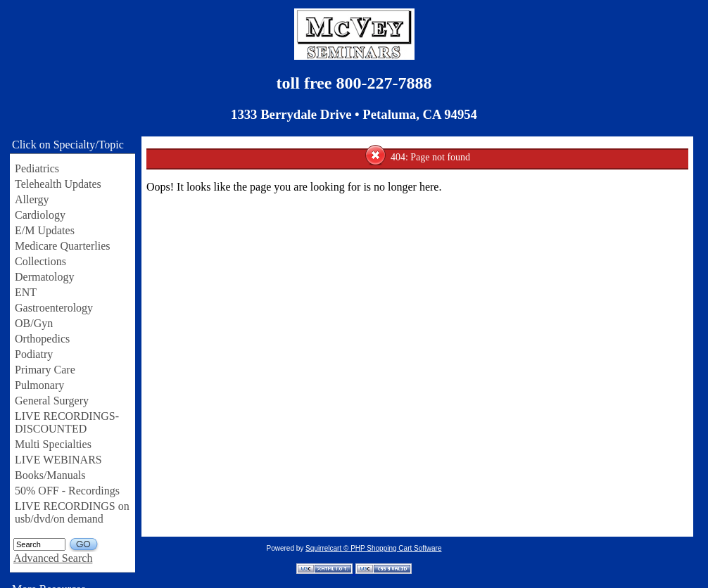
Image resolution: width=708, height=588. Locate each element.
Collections (40, 261)
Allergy (32, 199)
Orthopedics (42, 339)
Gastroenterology (54, 308)
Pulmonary (39, 385)
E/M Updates (45, 230)
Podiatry (34, 354)
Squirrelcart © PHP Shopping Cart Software (373, 548)
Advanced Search (53, 558)
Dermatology (44, 277)
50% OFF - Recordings (67, 491)
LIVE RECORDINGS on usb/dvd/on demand (72, 512)
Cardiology (40, 215)
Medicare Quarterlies (62, 246)
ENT (26, 292)
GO (84, 545)
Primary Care (45, 370)
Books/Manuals (50, 475)
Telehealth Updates (58, 184)
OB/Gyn (34, 323)
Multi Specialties (53, 444)
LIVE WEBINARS (58, 460)
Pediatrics (37, 168)
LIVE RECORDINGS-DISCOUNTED (67, 422)
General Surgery (52, 401)
